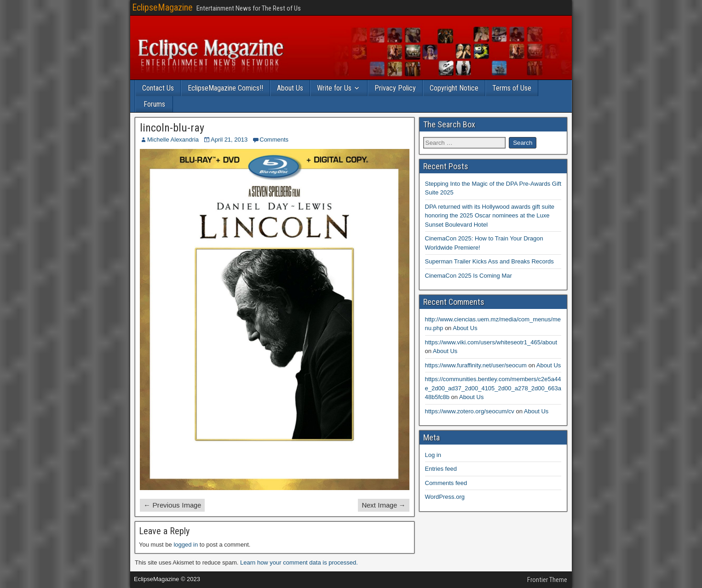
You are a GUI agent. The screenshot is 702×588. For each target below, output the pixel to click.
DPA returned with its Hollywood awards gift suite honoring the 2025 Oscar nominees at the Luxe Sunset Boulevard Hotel (490, 216)
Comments (274, 140)
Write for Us (334, 88)
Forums (154, 104)
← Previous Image (172, 505)
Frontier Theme (547, 580)
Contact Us (158, 88)
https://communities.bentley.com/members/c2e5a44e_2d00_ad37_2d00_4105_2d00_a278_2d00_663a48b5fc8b (493, 388)
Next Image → (384, 505)
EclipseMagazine (162, 7)
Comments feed (446, 483)
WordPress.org (445, 497)
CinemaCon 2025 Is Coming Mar (469, 276)
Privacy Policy (395, 88)
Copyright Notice (454, 88)
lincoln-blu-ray (172, 128)
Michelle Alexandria (173, 140)
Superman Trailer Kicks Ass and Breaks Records (489, 261)
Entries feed (441, 469)
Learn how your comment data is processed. (299, 562)
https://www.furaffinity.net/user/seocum (476, 365)
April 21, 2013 (229, 140)
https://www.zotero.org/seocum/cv (470, 411)
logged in (186, 545)
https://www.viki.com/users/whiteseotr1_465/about (491, 342)
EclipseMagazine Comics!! (225, 88)
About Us (290, 88)
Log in (433, 455)
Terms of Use (512, 88)
